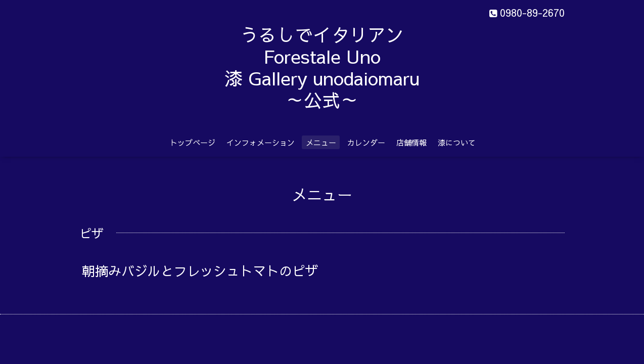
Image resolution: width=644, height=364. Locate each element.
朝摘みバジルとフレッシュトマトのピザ (220, 270)
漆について (457, 142)
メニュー (321, 142)
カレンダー (366, 142)
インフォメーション (261, 142)
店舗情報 (411, 142)
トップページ (193, 142)
